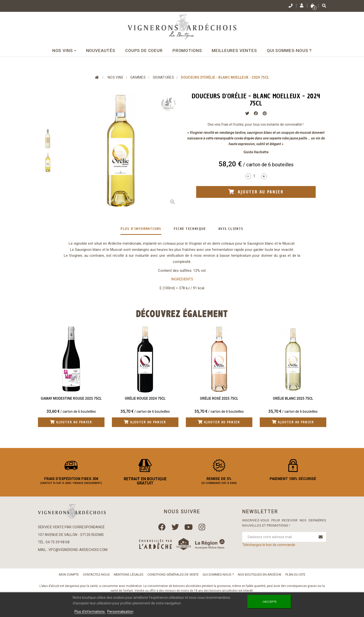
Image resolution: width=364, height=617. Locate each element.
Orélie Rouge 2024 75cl (145, 398)
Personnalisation (120, 612)
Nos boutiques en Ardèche (260, 578)
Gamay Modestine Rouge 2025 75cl (71, 398)
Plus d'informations (141, 229)
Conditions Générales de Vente (173, 578)
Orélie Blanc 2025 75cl (293, 398)
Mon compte (69, 578)
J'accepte (269, 602)
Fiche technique (190, 229)
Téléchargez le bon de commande (269, 548)
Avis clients (231, 229)
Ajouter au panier (71, 422)
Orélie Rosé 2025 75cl (219, 398)
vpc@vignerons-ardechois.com (78, 554)
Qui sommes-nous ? (218, 578)
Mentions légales (129, 578)
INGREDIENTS (182, 279)
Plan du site (295, 578)
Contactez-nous (96, 578)
